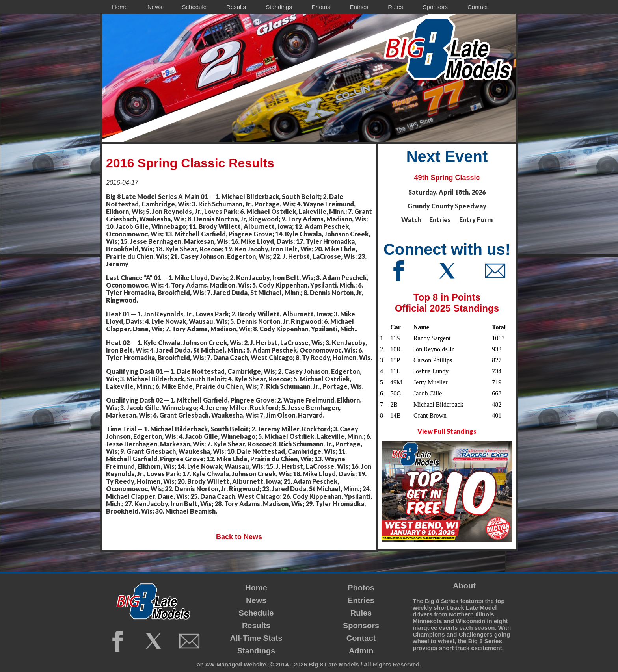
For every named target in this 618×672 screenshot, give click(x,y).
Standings (256, 651)
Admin (361, 651)
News (256, 600)
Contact (361, 638)
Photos (361, 588)
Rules (361, 613)
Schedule (256, 613)
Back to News (239, 537)
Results (256, 626)
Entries (361, 600)
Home (256, 588)
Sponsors (361, 626)
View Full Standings (447, 431)
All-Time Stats (256, 638)
